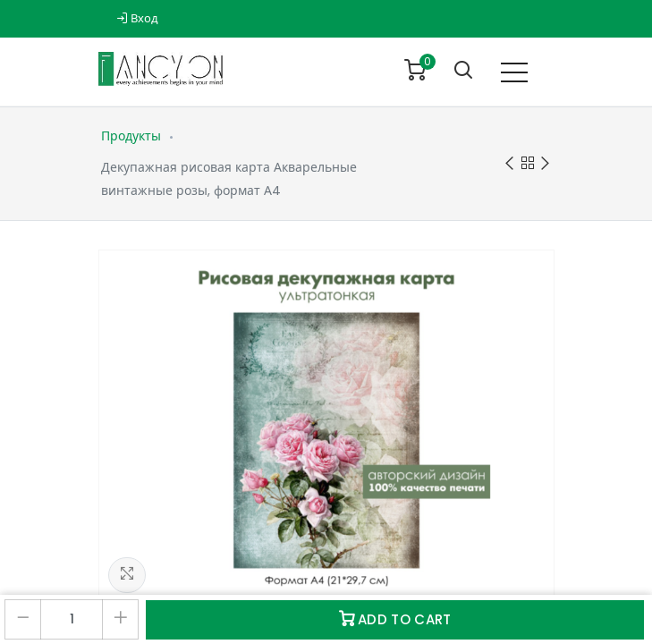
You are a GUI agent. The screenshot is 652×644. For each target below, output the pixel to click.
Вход (137, 18)
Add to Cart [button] (395, 619)
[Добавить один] (120, 619)
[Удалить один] (23, 619)
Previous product (509, 164)
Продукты (131, 136)
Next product (545, 164)
